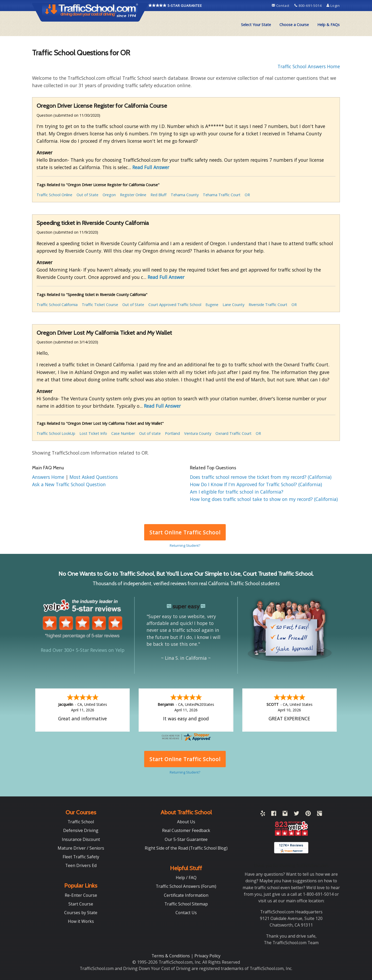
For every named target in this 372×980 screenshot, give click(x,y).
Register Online (133, 195)
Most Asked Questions (94, 477)
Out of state (150, 433)
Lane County (233, 305)
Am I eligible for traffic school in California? (237, 492)
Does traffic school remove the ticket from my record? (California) (261, 477)
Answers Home (49, 477)
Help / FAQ (186, 878)
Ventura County (198, 433)
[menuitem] (256, 25)
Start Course (81, 904)
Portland (172, 433)
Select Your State (256, 25)
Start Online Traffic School (185, 532)
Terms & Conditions (171, 956)
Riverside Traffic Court (268, 305)
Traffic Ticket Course (100, 305)
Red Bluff (159, 195)
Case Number (123, 433)
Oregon (109, 195)
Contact (281, 6)
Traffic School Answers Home (309, 66)
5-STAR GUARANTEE (175, 6)
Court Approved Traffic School (175, 305)
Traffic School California (57, 305)
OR (247, 195)
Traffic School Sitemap (186, 904)
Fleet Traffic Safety (81, 857)
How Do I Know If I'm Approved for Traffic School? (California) (256, 484)
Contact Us (186, 913)
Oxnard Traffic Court (233, 433)
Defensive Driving (81, 830)
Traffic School (81, 822)
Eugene (212, 305)
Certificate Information (186, 895)
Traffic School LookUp (56, 433)
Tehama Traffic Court (222, 195)
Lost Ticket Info (93, 433)
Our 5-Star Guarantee (186, 839)
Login (333, 6)
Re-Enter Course (81, 895)
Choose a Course (294, 25)
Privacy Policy (207, 956)
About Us (186, 822)
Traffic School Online (54, 195)
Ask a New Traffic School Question (69, 484)
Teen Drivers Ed (81, 865)
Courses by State (81, 913)
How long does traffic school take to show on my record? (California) (264, 499)
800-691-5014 (308, 6)
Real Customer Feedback (186, 830)
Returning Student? (185, 545)
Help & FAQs (328, 25)
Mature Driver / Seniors (81, 848)
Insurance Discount (81, 839)
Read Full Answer (151, 167)
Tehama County (185, 195)
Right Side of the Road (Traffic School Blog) (186, 848)
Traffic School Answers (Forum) (186, 886)
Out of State (87, 195)
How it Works (81, 921)
